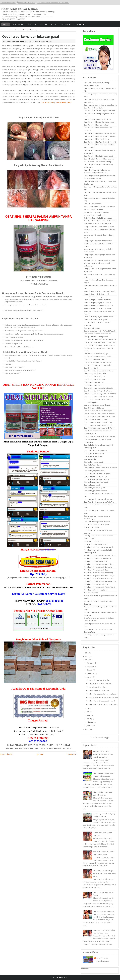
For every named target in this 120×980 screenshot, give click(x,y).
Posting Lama (71, 754)
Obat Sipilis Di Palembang (93, 456)
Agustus (90, 677)
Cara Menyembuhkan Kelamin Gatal (96, 125)
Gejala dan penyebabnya (93, 204)
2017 (87, 656)
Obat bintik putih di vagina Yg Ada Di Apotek (99, 331)
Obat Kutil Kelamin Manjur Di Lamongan (98, 411)
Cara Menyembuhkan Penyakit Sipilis (97, 139)
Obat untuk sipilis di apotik (93, 527)
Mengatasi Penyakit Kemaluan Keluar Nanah (99, 227)
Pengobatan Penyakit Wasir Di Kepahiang (98, 573)
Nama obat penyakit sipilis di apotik (96, 294)
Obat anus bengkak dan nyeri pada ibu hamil (102, 697)
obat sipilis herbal (90, 459)
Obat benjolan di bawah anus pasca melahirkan (103, 704)
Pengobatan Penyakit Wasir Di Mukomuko (98, 579)
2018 (87, 653)
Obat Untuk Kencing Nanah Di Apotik (97, 522)
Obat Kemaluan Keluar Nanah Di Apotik (98, 362)
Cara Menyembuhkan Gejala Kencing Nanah (99, 122)
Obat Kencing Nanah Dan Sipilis (95, 374)
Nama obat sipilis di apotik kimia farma (98, 300)
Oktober (90, 670)
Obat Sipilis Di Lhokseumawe (94, 453)
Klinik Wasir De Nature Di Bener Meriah (97, 224)
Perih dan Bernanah (91, 593)
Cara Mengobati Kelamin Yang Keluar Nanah (99, 111)
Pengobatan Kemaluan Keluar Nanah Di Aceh (100, 556)
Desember (90, 663)
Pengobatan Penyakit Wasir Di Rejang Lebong (100, 581)
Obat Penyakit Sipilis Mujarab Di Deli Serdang (100, 436)
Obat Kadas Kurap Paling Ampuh (95, 359)
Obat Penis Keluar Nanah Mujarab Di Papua (99, 428)
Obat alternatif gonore (92, 328)
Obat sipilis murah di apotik (94, 462)
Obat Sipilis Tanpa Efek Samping (73, 24)
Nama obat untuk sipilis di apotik (95, 320)
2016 (87, 660)
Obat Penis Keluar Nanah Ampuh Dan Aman (99, 417)
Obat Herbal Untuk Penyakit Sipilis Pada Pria (99, 345)
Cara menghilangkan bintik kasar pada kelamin (100, 105)
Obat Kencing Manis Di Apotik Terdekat (98, 365)
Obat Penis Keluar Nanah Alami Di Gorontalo (100, 414)
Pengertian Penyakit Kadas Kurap (95, 544)
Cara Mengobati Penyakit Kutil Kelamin (97, 119)
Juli (88, 708)
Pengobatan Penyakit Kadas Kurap (96, 561)
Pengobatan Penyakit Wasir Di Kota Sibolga (99, 576)
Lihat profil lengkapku (102, 961)
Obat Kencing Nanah (91, 368)
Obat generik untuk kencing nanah (96, 337)
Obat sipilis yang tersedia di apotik (96, 482)
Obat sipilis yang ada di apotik (95, 471)
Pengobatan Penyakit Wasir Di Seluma (97, 584)
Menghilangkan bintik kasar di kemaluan (98, 241)
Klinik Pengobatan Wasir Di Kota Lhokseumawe (100, 221)
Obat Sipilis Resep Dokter (93, 465)
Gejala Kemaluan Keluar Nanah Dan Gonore (99, 207)
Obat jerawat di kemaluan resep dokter (98, 357)
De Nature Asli (18, 24)
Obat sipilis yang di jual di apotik (95, 476)
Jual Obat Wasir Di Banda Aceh (95, 215)
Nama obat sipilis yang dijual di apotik (97, 303)
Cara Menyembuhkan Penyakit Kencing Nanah (100, 136)
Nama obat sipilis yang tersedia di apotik (98, 305)
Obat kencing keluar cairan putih (98, 690)
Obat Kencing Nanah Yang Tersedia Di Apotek (100, 394)
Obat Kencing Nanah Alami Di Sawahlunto (98, 371)
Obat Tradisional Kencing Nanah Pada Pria (99, 502)
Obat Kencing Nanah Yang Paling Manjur (98, 391)
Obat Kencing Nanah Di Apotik (94, 377)
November (90, 666)
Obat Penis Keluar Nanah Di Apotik (96, 419)
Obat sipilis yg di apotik (92, 485)
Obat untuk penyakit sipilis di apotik (96, 525)
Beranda (40, 754)
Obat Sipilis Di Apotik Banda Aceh (96, 451)
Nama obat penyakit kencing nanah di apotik (100, 291)
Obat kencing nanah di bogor (94, 382)
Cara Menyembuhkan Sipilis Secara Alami (98, 156)
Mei (88, 712)
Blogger (107, 738)
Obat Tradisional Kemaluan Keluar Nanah (98, 499)
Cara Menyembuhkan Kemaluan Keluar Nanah (100, 133)
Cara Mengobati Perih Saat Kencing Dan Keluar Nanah (53, 2)
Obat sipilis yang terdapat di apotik (96, 479)
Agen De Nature (102, 958)
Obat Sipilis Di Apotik (48, 24)
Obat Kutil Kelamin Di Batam (94, 408)
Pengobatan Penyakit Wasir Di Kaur (96, 570)
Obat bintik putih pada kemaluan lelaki (97, 334)
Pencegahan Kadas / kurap (93, 541)
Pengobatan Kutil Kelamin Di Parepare (97, 558)
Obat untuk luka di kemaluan (96, 687)
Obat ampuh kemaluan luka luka (98, 680)
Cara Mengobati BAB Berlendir (95, 108)
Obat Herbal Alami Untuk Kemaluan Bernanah (100, 340)
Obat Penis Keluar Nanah (8, 2)
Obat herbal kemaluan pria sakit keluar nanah (100, 342)
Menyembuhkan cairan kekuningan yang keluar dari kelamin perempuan (103, 754)
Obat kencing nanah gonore (94, 385)
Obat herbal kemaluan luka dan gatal (30, 37)
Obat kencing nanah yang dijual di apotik (98, 388)
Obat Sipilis (34, 12)
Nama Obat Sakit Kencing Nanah (95, 297)
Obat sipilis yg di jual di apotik (94, 488)
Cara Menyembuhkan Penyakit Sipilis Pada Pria (100, 142)
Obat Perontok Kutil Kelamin (26, 2)
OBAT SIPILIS (88, 442)
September (91, 673)
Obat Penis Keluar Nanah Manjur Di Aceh (98, 425)
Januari (89, 726)
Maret (89, 719)
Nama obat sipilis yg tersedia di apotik (97, 308)
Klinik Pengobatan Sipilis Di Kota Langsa (98, 218)
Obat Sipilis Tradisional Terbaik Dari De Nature (100, 468)
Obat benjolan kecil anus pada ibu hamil (101, 701)
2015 (87, 730)
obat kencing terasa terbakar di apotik (97, 405)
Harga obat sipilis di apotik (93, 209)
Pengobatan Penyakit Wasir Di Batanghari (98, 564)
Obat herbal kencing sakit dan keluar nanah (56, 102)
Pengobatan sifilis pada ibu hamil (96, 590)
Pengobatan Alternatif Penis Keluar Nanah (99, 547)
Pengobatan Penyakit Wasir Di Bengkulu (98, 567)
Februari (90, 722)
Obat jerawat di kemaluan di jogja (96, 354)
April (88, 715)
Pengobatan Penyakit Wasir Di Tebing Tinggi (99, 587)
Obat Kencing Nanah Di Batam (94, 379)
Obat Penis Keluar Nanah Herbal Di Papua (99, 422)
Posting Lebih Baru (7, 754)
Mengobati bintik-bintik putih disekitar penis (99, 260)
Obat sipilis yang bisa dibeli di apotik (97, 474)
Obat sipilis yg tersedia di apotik (95, 491)
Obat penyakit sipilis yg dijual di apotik (97, 439)
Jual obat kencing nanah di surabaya (97, 212)
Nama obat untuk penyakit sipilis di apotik (99, 317)
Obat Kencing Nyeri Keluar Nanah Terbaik (98, 397)
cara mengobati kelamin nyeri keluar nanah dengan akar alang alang (104, 873)
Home (6, 24)
